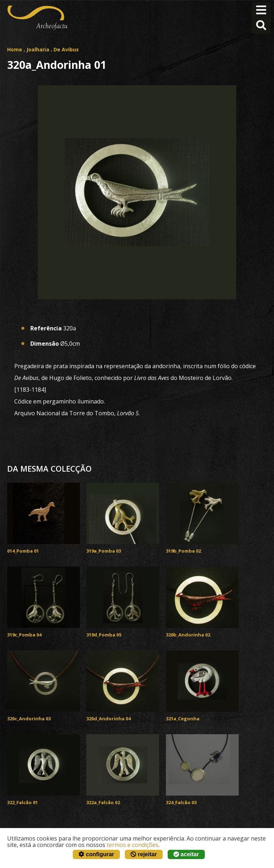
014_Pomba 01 (23, 551)
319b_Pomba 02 (183, 551)
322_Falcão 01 (22, 802)
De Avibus (66, 49)
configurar (96, 854)
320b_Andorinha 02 (188, 635)
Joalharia (38, 49)
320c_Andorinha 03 (29, 719)
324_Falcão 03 (181, 802)
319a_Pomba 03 (104, 551)
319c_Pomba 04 (24, 635)
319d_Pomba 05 (104, 635)
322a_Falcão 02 (103, 802)
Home (15, 49)
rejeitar (144, 854)
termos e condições (133, 845)
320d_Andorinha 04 (108, 719)
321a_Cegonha (183, 719)
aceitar (186, 854)
